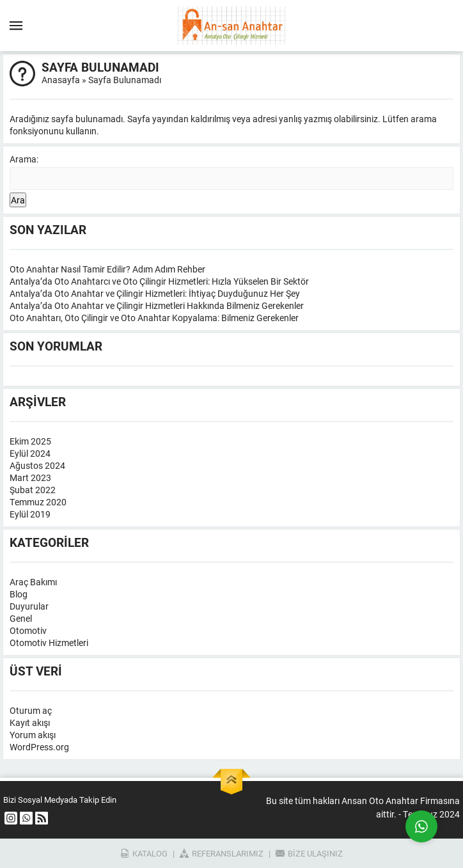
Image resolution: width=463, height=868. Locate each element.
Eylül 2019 (30, 514)
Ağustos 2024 (37, 465)
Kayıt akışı (30, 722)
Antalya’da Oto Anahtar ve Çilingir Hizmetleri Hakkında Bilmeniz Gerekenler (157, 305)
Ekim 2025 (30, 441)
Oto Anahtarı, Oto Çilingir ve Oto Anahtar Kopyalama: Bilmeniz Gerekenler (154, 318)
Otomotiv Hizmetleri (49, 643)
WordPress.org (39, 747)
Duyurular (29, 606)
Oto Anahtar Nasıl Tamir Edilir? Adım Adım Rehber (107, 269)
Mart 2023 (30, 477)
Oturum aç (31, 710)
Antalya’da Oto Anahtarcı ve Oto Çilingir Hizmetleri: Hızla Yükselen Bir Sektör (159, 281)
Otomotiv (28, 630)
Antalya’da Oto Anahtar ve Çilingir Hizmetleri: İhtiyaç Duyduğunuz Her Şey (155, 293)
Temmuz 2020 (38, 502)
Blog (19, 594)
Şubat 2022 (33, 490)
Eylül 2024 (30, 453)
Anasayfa (61, 80)
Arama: (24, 159)
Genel (21, 618)
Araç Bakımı (33, 582)
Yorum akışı (33, 735)
